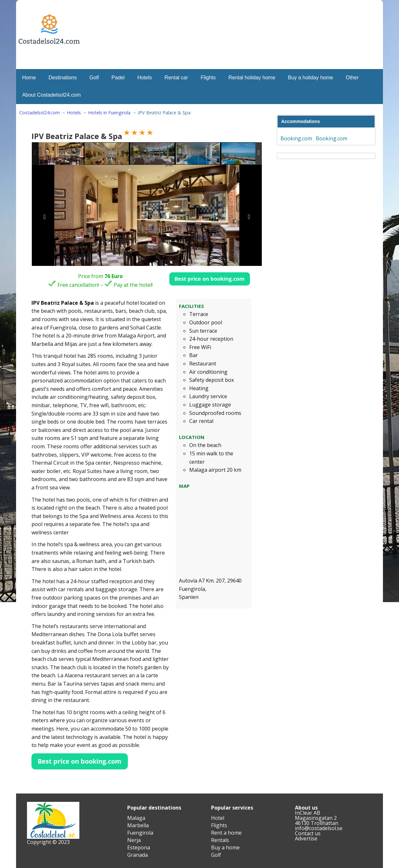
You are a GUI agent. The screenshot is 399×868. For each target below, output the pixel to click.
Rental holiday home (252, 78)
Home (29, 78)
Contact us (308, 833)
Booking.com (296, 138)
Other (352, 78)
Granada (137, 855)
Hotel (218, 818)
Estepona (139, 847)
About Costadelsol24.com (51, 95)
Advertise (306, 838)
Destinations (63, 78)
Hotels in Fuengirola (109, 113)
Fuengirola (140, 833)
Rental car (176, 78)
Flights (208, 78)
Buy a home (225, 847)
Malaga (136, 818)
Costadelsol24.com (40, 113)
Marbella (138, 825)
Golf (94, 78)
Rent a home (226, 833)
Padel (118, 78)
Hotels (144, 78)
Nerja (134, 840)
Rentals (220, 840)
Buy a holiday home (310, 78)
